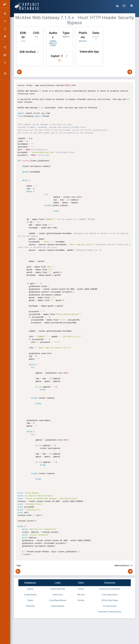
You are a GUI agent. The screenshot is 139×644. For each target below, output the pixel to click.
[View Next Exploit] (130, 72)
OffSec (81, 589)
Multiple (83, 41)
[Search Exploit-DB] (132, 6)
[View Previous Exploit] (19, 72)
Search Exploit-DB (58, 589)
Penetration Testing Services (110, 612)
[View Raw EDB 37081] (60, 60)
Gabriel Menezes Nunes (53, 43)
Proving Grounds (110, 606)
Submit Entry (58, 595)
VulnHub (81, 600)
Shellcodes (30, 606)
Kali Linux (81, 595)
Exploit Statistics (58, 606)
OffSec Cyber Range (110, 600)
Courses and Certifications (110, 589)
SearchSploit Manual (58, 600)
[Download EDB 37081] (63, 56)
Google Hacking (30, 595)
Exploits (30, 589)
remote (66, 37)
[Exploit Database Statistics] (117, 6)
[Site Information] (125, 6)
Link (131, 565)
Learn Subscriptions (110, 595)
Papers (30, 600)
